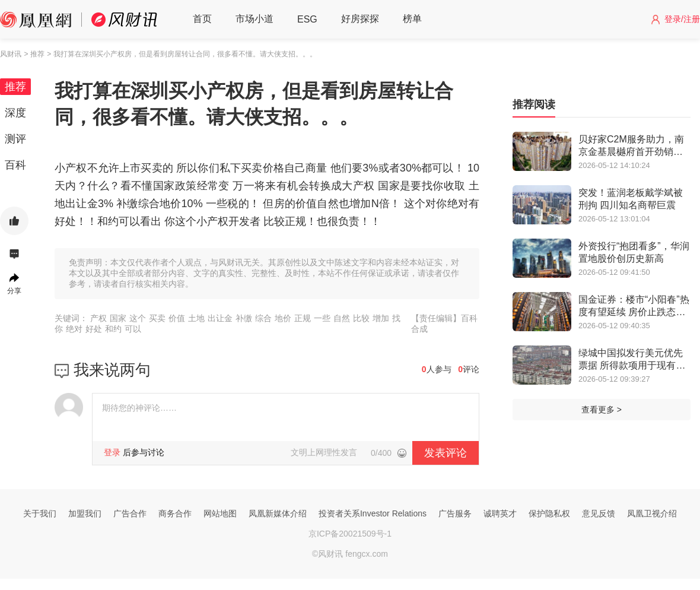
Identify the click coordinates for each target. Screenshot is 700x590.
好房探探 (360, 19)
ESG (307, 19)
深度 (15, 113)
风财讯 (11, 54)
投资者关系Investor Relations (373, 513)
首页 (202, 19)
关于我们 (40, 513)
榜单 (412, 19)
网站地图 (220, 513)
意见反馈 (599, 513)
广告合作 (130, 513)
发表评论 (446, 453)
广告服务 (455, 513)
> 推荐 (34, 54)
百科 (15, 165)
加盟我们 (85, 513)
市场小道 (254, 19)
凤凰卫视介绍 (652, 513)
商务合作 (175, 513)
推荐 (15, 87)
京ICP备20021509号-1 (350, 534)
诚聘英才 (500, 513)
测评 (15, 139)
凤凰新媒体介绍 (278, 513)
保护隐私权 (549, 513)
